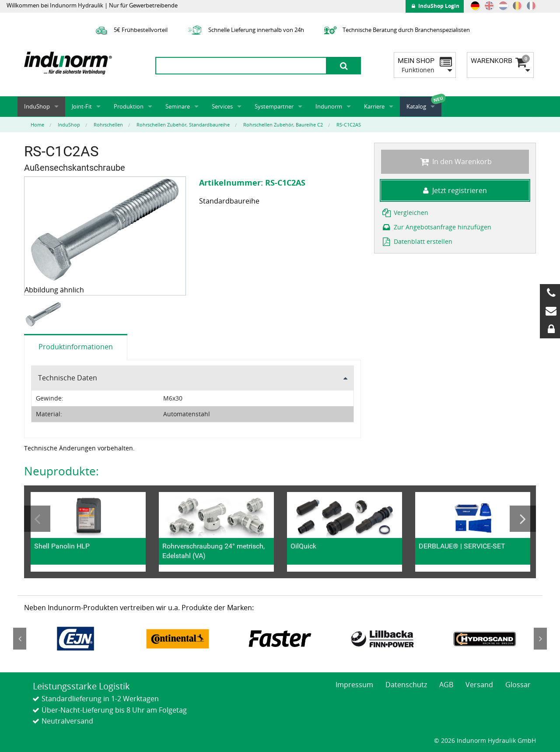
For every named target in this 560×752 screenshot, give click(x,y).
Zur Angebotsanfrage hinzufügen (436, 227)
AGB (446, 685)
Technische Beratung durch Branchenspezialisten (396, 30)
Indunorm (329, 106)
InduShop (37, 106)
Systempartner (274, 106)
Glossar (518, 685)
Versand (479, 685)
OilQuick (303, 546)
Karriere (374, 106)
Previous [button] (37, 519)
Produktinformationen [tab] (76, 347)
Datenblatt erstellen (417, 241)
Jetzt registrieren (455, 190)
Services (222, 106)
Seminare (178, 106)
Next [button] (523, 519)
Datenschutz (406, 685)
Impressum (354, 685)
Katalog (416, 106)
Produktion (129, 106)
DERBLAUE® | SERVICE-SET (462, 546)
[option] (44, 315)
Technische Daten (68, 378)
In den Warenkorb (455, 162)
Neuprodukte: (61, 471)
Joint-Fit (82, 106)
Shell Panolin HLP (62, 546)
